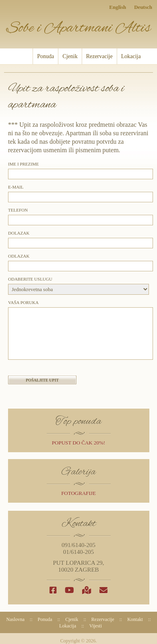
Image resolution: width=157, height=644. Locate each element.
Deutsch (143, 7)
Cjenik (70, 56)
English (118, 7)
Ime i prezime (23, 164)
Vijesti (96, 626)
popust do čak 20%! (78, 443)
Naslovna (23, 56)
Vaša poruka (23, 302)
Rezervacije (99, 56)
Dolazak (19, 233)
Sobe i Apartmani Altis (78, 28)
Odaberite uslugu (30, 279)
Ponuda (45, 56)
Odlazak (19, 256)
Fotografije (78, 493)
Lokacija (131, 56)
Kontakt (135, 619)
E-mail (16, 187)
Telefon (18, 210)
